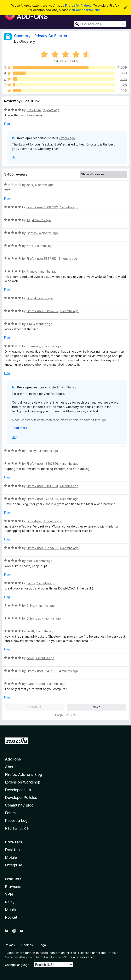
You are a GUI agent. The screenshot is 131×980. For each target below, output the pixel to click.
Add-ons (13, 759)
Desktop (12, 850)
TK (29, 220)
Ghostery (27, 41)
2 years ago (51, 110)
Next (96, 707)
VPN (9, 894)
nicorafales (34, 521)
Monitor (12, 910)
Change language (17, 965)
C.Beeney (33, 346)
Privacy (10, 945)
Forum (10, 813)
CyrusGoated (36, 684)
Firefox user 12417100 (42, 671)
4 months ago (44, 185)
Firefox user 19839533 (42, 486)
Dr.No (30, 606)
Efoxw (31, 583)
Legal (43, 945)
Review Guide (17, 828)
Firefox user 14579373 (42, 499)
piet (29, 561)
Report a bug (16, 821)
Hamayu (32, 451)
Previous (35, 707)
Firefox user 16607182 (42, 207)
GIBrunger (33, 618)
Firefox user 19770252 (42, 548)
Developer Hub (18, 790)
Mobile (11, 857)
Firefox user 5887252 (42, 259)
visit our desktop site (85, 10)
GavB (30, 631)
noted (44, 953)
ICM (29, 324)
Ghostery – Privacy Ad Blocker (41, 36)
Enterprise (14, 865)
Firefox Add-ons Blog (24, 774)
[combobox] (100, 24)
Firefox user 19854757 (42, 311)
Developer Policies (21, 797)
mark (30, 185)
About (10, 767)
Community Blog (19, 805)
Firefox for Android (78, 5)
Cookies (27, 945)
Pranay (31, 271)
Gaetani (32, 233)
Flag (7, 124)
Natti (30, 246)
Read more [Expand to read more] (19, 428)
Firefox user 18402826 (42, 464)
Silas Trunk (34, 110)
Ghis (30, 298)
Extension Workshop (23, 782)
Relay (10, 902)
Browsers (13, 887)
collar (30, 658)
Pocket (11, 917)
